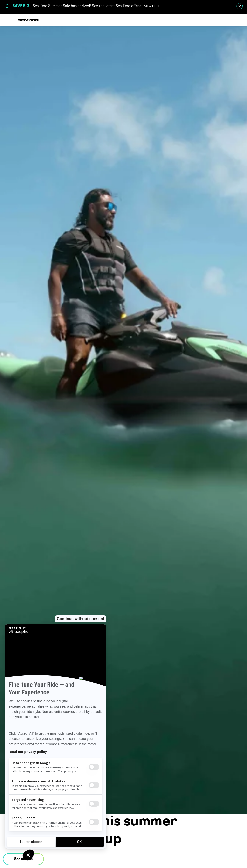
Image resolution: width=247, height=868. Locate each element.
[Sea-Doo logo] (28, 20)
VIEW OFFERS (154, 6)
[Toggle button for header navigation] (7, 20)
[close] (240, 6)
